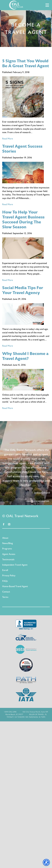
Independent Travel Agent (15, 565)
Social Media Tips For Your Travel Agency (23, 290)
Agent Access (9, 554)
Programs (7, 549)
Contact (6, 592)
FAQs (5, 581)
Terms (5, 597)
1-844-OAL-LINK (10, 712)
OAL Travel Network (16, 5)
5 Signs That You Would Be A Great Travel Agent (26, 63)
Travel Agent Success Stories (22, 149)
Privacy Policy (9, 576)
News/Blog (8, 543)
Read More (8, 139)
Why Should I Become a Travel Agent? (25, 356)
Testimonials (8, 560)
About (5, 538)
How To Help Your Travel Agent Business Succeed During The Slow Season (23, 220)
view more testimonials (38, 501)
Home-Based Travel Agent (15, 586)
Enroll (5, 570)
